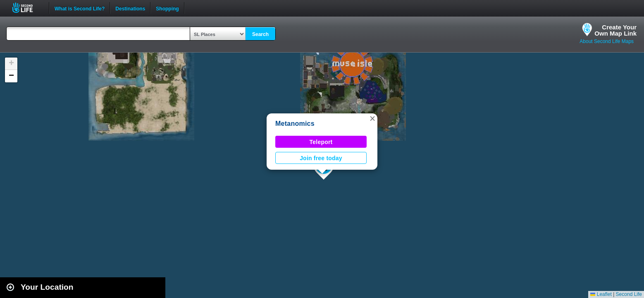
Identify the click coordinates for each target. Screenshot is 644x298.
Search (260, 34)
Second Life (27, 8)
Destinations (130, 8)
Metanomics (295, 124)
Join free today (321, 158)
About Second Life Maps (607, 41)
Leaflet (601, 294)
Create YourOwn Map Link (615, 30)
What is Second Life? (80, 8)
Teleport (321, 142)
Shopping (167, 8)
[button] (372, 118)
